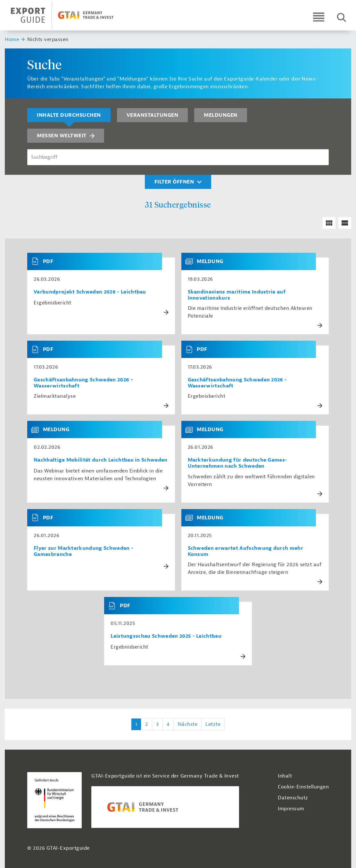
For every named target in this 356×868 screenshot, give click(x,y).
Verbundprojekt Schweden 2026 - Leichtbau (90, 292)
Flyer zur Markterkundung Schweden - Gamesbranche (83, 551)
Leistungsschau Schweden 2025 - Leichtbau (166, 636)
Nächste (188, 724)
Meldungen (221, 115)
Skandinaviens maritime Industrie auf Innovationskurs (237, 295)
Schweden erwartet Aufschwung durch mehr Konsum (245, 551)
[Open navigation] (319, 17)
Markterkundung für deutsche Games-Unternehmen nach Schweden (238, 463)
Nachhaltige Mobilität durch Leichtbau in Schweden (101, 460)
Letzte (213, 724)
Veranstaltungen (153, 115)
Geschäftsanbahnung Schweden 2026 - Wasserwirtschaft (83, 383)
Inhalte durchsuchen (69, 115)
